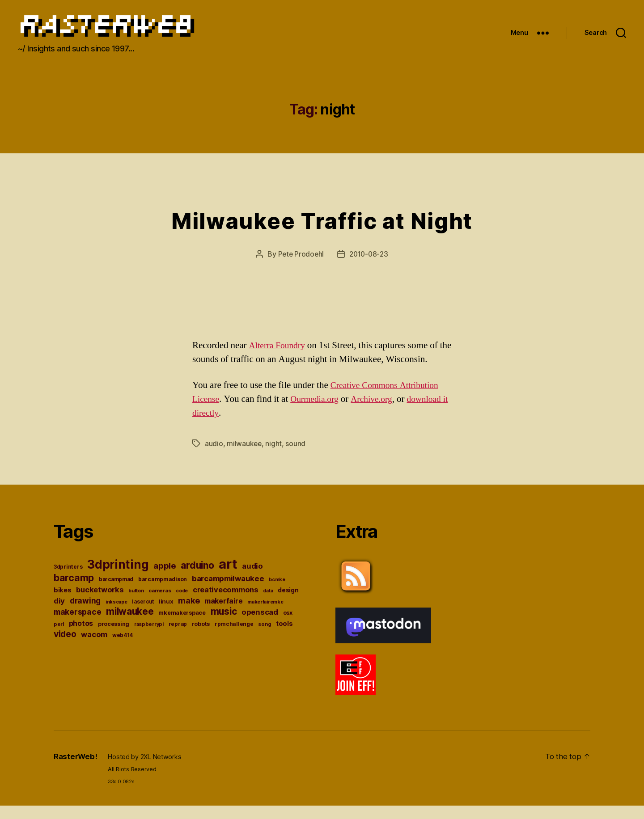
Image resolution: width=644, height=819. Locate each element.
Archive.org (380, 412)
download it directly (230, 426)
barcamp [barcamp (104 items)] (74, 591)
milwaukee (245, 456)
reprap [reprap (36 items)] (178, 637)
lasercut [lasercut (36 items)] (143, 615)
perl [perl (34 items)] (59, 637)
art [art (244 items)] (228, 577)
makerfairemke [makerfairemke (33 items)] (265, 615)
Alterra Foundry (280, 359)
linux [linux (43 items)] (166, 614)
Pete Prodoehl (300, 267)
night (274, 456)
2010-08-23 (369, 267)
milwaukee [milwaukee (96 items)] (130, 624)
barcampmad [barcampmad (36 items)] (116, 592)
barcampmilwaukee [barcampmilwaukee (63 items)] (228, 591)
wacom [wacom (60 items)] (94, 647)
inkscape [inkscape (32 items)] (117, 615)
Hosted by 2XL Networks (147, 770)
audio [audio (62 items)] (252, 579)
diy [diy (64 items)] (59, 614)
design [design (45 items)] (288, 603)
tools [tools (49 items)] (284, 637)
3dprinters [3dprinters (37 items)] (68, 580)
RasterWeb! (76, 770)
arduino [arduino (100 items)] (197, 578)
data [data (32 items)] (268, 604)
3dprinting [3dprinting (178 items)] (118, 577)
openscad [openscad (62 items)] (260, 625)
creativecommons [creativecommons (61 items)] (226, 603)
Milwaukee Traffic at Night (322, 232)
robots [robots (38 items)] (201, 637)
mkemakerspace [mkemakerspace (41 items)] (182, 626)
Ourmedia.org (319, 412)
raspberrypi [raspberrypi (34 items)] (149, 637)
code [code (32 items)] (182, 604)
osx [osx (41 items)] (288, 626)
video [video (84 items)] (65, 647)
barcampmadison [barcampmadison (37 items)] (163, 592)
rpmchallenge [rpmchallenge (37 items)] (234, 637)
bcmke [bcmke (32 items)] (277, 593)
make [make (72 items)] (189, 614)
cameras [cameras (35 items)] (160, 604)
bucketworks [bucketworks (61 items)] (100, 603)
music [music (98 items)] (224, 624)
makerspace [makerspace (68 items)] (77, 625)
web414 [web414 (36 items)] (123, 648)
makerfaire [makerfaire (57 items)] (223, 614)
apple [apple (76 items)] (165, 578)
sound (296, 456)
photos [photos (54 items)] (81, 636)
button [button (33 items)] (136, 604)
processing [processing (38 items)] (114, 637)
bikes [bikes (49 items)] (63, 603)
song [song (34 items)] (265, 637)
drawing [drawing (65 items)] (85, 614)
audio (214, 456)
